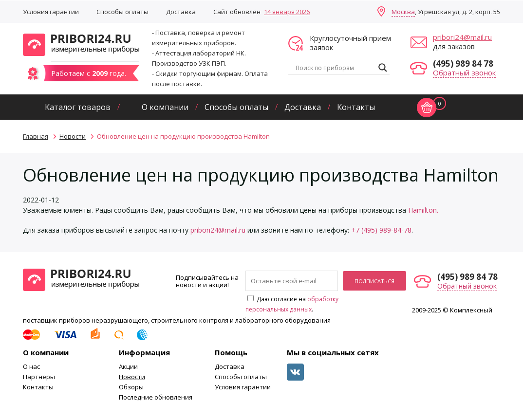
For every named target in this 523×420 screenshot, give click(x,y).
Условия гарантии (51, 12)
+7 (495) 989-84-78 (381, 230)
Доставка (181, 12)
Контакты (356, 107)
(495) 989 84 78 (463, 64)
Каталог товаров (78, 107)
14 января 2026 (287, 12)
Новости (132, 377)
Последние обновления (156, 397)
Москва (403, 12)
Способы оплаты (122, 12)
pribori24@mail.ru (462, 37)
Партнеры (39, 377)
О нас (31, 366)
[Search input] (335, 68)
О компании (165, 107)
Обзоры (131, 387)
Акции (128, 366)
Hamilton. (423, 210)
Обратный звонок (464, 73)
